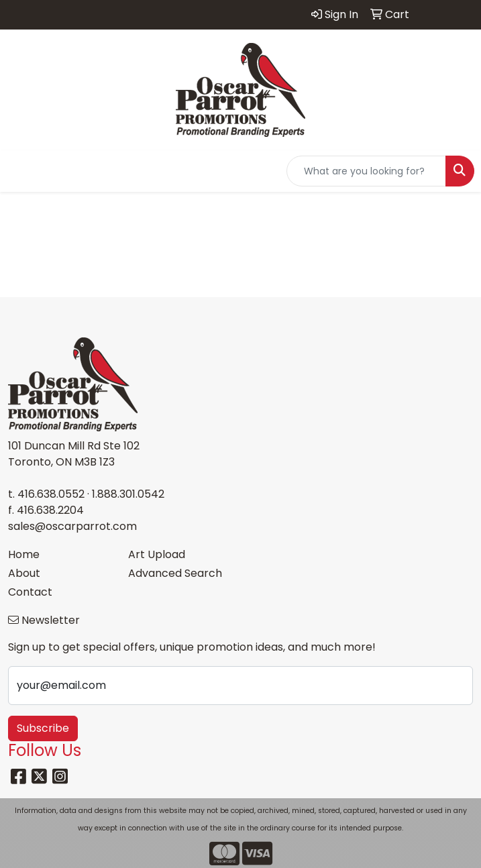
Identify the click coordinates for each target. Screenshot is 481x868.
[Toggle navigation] (21, 171)
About (24, 573)
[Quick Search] (366, 171)
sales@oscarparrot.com (72, 526)
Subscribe (43, 728)
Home (24, 554)
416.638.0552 (51, 494)
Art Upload (157, 554)
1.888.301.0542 (128, 494)
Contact (30, 592)
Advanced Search (175, 573)
